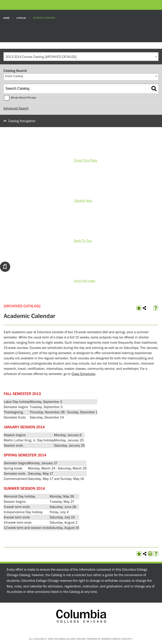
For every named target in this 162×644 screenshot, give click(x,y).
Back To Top (83, 241)
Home (6, 18)
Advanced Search (16, 108)
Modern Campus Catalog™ (117, 639)
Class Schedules (83, 374)
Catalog (21, 18)
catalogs (39, 639)
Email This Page (86, 160)
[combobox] (81, 57)
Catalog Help (83, 201)
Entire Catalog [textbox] (14, 76)
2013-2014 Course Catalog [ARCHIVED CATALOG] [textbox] (41, 57)
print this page (85, 281)
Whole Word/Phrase (23, 98)
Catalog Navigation (22, 121)
